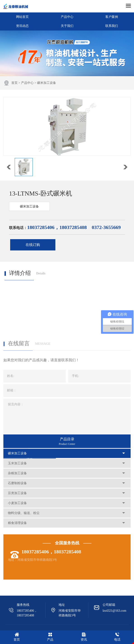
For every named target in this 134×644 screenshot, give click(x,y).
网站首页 (22, 17)
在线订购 (33, 245)
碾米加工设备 (47, 83)
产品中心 (67, 17)
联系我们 (112, 26)
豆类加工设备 (17, 493)
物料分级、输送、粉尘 (24, 513)
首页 (14, 83)
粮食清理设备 (17, 523)
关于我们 (67, 26)
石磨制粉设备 (17, 483)
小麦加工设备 (17, 503)
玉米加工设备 (17, 463)
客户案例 (112, 17)
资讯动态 (22, 26)
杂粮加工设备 (17, 473)
